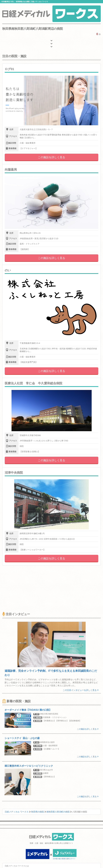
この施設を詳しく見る (51, 157)
